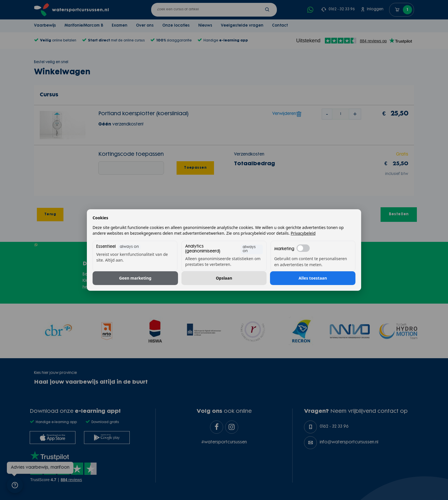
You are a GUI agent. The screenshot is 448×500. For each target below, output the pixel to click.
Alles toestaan (313, 278)
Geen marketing (135, 278)
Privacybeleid (303, 233)
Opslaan (224, 278)
